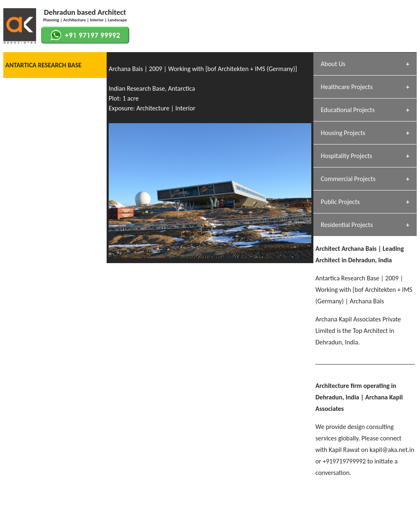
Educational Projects (348, 110)
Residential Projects (347, 225)
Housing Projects (343, 133)
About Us (333, 64)
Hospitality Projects (346, 156)
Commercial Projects (348, 179)
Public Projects (340, 202)
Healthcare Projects (347, 87)
